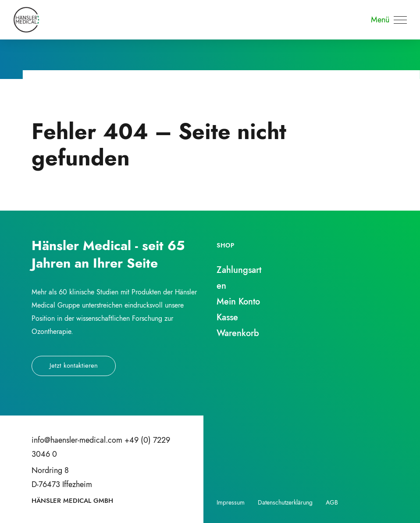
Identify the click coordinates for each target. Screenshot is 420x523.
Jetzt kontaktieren (74, 365)
